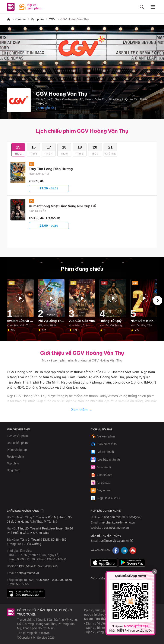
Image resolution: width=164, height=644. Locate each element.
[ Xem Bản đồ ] (46, 108)
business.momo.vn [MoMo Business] (116, 528)
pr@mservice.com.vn (115, 541)
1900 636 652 (122, 517)
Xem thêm (82, 410)
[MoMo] (9, 19)
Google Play (132, 562)
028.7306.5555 (39, 580)
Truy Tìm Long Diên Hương (51, 169)
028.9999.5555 (62, 580)
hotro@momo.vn (28, 573)
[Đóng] (155, 572)
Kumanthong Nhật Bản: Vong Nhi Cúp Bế (62, 206)
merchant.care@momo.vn (118, 522)
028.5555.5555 (19, 584)
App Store (104, 562)
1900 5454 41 (28, 566)
